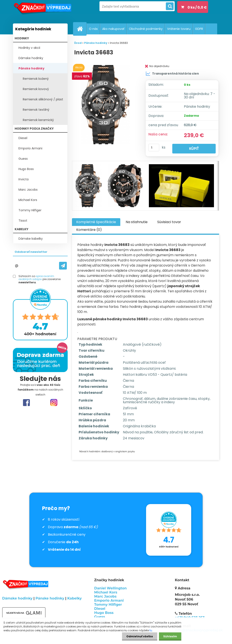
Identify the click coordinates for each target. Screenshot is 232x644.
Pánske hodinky (31, 68)
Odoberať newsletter (31, 252)
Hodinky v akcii (29, 48)
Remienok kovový (36, 89)
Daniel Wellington (111, 588)
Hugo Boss (26, 169)
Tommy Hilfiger (30, 210)
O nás (93, 29)
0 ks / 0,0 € (197, 7)
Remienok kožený (36, 79)
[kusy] (154, 148)
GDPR (199, 29)
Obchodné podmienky (146, 29)
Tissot (23, 221)
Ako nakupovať (113, 29)
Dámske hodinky (31, 58)
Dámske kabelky (31, 239)
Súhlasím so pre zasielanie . (40, 279)
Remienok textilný (36, 110)
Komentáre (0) (89, 230)
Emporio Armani (30, 148)
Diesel (23, 138)
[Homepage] (82, 29)
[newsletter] (63, 266)
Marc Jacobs (28, 190)
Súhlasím (170, 636)
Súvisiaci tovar (169, 222)
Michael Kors (28, 200)
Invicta (24, 179)
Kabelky (74, 598)
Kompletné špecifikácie (96, 222)
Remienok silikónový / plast (43, 99)
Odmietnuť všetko (140, 636)
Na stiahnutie (137, 222)
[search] (170, 6)
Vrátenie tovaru (179, 29)
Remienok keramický (38, 120)
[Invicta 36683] (106, 105)
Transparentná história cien (172, 74)
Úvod (78, 43)
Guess (23, 159)
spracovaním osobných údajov (36, 278)
